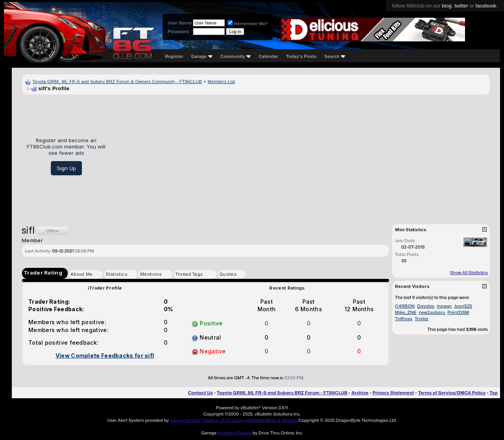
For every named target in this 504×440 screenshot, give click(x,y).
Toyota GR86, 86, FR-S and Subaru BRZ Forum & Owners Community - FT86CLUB (117, 82)
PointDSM (458, 312)
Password (178, 32)
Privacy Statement (393, 393)
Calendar (268, 56)
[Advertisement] (301, 156)
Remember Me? (248, 24)
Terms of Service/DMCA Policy (452, 393)
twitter (461, 6)
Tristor (422, 319)
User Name (180, 23)
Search (335, 56)
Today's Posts (301, 56)
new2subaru (432, 312)
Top (494, 393)
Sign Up (66, 168)
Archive (360, 393)
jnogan (444, 306)
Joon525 (463, 306)
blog (447, 6)
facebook (486, 6)
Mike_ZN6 (406, 312)
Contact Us (200, 393)
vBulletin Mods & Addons (272, 420)
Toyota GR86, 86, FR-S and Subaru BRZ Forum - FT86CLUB (282, 393)
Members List (221, 82)
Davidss (426, 306)
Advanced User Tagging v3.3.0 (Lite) (206, 420)
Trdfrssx (404, 319)
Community (236, 56)
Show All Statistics (469, 273)
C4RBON (405, 306)
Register (174, 56)
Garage (202, 56)
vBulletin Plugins (234, 433)
